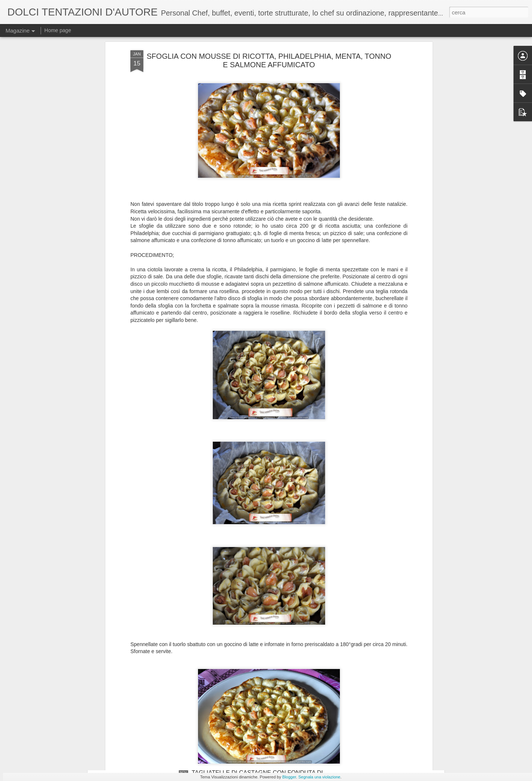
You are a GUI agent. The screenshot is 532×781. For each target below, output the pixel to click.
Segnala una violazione (319, 777)
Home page (58, 30)
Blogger (289, 777)
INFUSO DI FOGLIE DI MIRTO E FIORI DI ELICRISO (262, 689)
